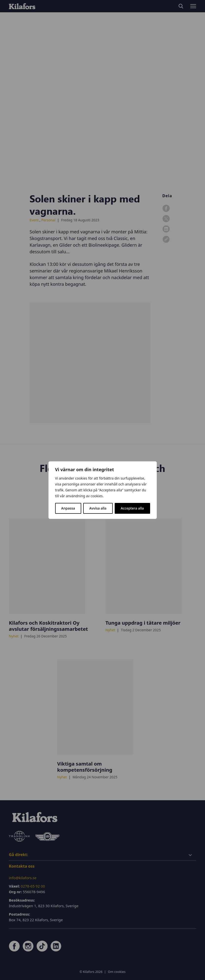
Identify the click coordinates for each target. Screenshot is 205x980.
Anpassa (68, 508)
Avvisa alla (98, 508)
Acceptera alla (132, 508)
